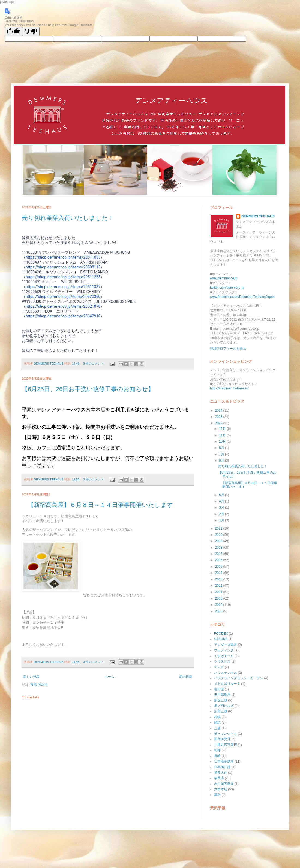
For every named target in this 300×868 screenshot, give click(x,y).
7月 (222, 454)
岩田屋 (219, 689)
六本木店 (221, 789)
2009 (219, 605)
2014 (219, 573)
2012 (219, 586)
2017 (219, 554)
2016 (219, 560)
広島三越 (221, 711)
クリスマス (222, 661)
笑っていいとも (226, 734)
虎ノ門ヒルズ (224, 706)
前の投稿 (186, 677)
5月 (222, 495)
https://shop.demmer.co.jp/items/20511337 (63, 287)
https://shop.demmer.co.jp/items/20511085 (63, 257)
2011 (219, 592)
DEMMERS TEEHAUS (258, 216)
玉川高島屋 (222, 695)
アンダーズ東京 (226, 645)
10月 (223, 441)
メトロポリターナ (227, 684)
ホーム (109, 677)
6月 (222, 461)
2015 (219, 567)
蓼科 (217, 795)
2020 (219, 535)
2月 (222, 514)
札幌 (217, 717)
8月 (222, 448)
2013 (219, 579)
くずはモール (224, 656)
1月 (222, 520)
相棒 (217, 750)
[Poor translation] (31, 31)
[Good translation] (13, 31)
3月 (222, 507)
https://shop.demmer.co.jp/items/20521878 (63, 306)
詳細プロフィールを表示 (228, 349)
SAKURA (221, 639)
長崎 (217, 756)
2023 (219, 417)
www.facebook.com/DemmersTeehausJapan (242, 297)
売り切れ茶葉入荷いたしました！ (68, 218)
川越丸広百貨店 (226, 745)
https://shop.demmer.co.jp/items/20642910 (63, 316)
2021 (219, 528)
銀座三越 (221, 700)
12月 (223, 429)
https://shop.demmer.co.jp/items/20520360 (63, 297)
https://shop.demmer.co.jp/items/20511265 (63, 277)
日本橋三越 (222, 767)
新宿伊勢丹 (222, 739)
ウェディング (224, 650)
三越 (217, 728)
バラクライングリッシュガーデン (239, 678)
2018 (219, 548)
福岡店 (219, 778)
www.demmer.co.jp (224, 278)
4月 (222, 501)
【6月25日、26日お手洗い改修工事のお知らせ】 (88, 389)
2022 (219, 423)
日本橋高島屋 (224, 761)
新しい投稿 (31, 677)
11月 (223, 435)
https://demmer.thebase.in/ (229, 388)
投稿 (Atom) (39, 685)
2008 (219, 611)
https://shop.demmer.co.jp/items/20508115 (63, 267)
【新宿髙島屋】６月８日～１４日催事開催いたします (97, 505)
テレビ (219, 667)
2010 (219, 598)
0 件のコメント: (94, 364)
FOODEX (221, 634)
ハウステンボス (226, 673)
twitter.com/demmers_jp (227, 288)
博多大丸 (221, 773)
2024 (219, 410)
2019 (219, 541)
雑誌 (217, 722)
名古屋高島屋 (224, 784)
